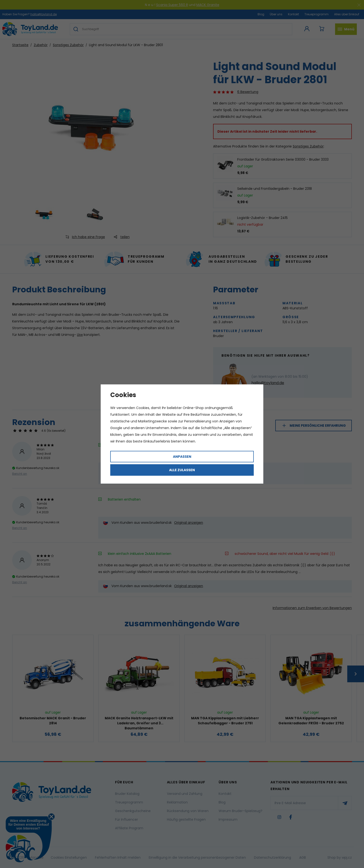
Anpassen (182, 457)
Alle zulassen (182, 470)
